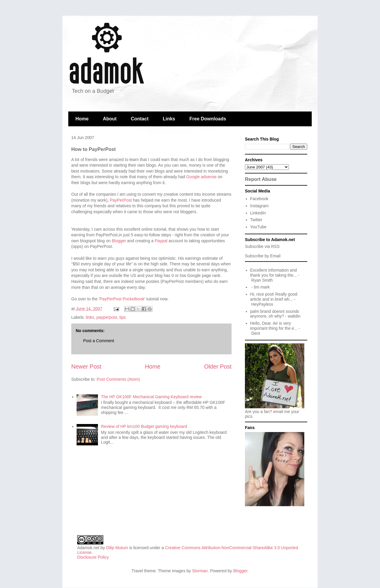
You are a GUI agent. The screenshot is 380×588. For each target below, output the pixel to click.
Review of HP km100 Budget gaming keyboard (144, 426)
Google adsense (202, 177)
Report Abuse (261, 179)
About (110, 119)
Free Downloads (208, 119)
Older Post (218, 366)
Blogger (119, 241)
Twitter (256, 220)
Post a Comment (99, 341)
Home (82, 119)
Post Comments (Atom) (118, 379)
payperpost (107, 317)
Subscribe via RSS (262, 246)
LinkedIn (258, 213)
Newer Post (86, 366)
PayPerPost (121, 200)
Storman (200, 571)
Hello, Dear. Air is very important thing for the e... (274, 326)
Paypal (161, 241)
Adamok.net (88, 548)
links (90, 317)
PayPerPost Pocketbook (122, 299)
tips (123, 317)
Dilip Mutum (117, 548)
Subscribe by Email (263, 256)
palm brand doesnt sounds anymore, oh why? (275, 314)
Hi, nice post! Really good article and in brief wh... (274, 297)
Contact (140, 119)
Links (169, 119)
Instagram (259, 206)
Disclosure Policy (93, 557)
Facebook (259, 199)
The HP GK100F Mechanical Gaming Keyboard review (151, 397)
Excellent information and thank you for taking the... (274, 273)
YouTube (258, 227)
